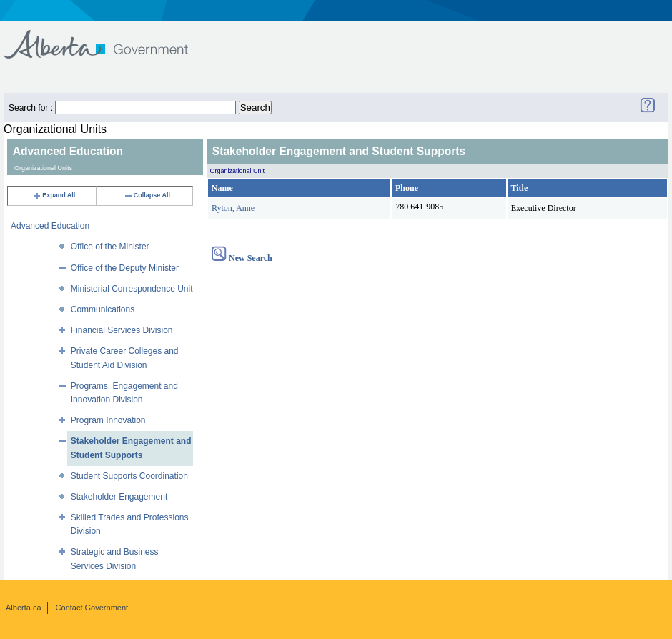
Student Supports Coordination (129, 476)
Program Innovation (108, 420)
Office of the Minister (110, 247)
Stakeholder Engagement (119, 497)
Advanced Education (50, 226)
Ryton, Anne (233, 208)
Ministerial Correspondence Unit (132, 289)
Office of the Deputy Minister (125, 268)
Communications (103, 309)
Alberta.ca (24, 608)
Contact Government (92, 608)
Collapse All (147, 195)
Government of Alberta (108, 38)
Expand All (54, 195)
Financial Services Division (122, 330)
